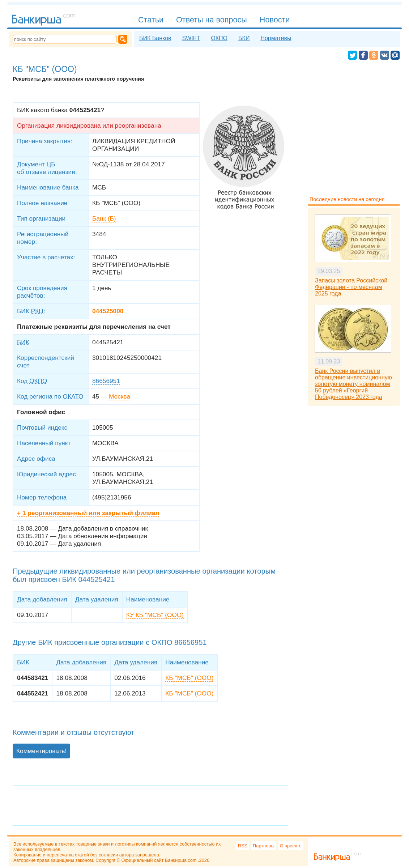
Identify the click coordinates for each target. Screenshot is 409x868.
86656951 (106, 381)
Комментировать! (41, 751)
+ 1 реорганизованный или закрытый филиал (88, 513)
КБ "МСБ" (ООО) (189, 678)
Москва (120, 396)
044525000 (108, 311)
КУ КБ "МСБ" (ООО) (155, 615)
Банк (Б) (104, 218)
